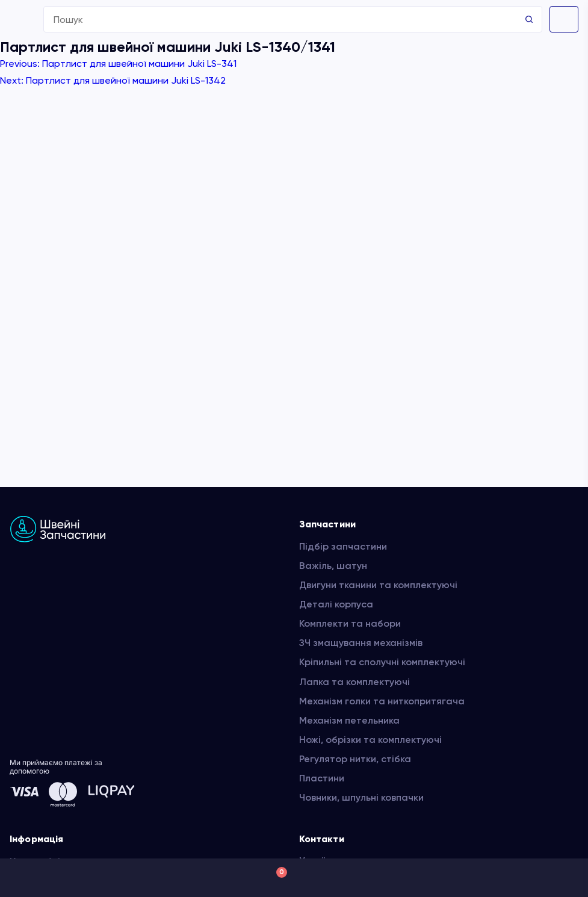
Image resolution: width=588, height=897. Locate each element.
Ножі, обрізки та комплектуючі (370, 740)
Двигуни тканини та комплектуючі (378, 585)
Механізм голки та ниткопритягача (382, 701)
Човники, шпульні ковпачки (361, 797)
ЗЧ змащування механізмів (361, 643)
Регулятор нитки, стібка (355, 759)
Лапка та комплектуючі (354, 682)
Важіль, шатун (333, 566)
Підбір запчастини (343, 546)
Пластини (322, 778)
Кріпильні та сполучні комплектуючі (382, 662)
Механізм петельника (349, 720)
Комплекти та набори (350, 623)
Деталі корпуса (336, 604)
